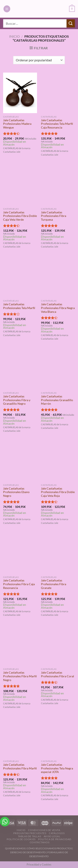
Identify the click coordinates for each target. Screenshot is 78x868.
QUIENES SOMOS (15, 848)
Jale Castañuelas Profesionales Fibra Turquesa (54, 216)
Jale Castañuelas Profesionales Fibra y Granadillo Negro (17, 400)
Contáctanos (40, 842)
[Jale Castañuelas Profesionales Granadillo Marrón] (58, 369)
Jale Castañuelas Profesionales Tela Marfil (19, 306)
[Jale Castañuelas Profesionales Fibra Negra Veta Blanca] (58, 277)
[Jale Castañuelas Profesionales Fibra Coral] (58, 645)
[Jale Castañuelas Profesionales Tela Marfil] (20, 277)
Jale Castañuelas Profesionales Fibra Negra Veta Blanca (58, 308)
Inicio (14, 36)
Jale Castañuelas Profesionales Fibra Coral (58, 674)
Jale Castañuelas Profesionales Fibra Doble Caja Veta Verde (20, 216)
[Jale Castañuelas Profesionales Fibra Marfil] (20, 737)
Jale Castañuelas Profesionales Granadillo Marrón (57, 400)
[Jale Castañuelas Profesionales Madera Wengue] (20, 93)
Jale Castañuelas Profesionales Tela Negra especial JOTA (57, 768)
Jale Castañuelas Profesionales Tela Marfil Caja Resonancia (57, 124)
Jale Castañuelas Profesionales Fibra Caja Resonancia (19, 584)
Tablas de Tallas (30, 836)
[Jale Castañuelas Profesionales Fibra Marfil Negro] (20, 645)
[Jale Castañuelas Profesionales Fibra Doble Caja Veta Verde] (20, 185)
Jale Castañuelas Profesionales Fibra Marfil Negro (20, 676)
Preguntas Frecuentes (30, 833)
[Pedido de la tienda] (39, 60)
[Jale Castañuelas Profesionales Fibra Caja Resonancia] (20, 553)
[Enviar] (71, 23)
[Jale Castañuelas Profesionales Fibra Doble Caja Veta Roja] (58, 461)
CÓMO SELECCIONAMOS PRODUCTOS (49, 848)
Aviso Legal (52, 836)
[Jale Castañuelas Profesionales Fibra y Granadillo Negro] (20, 369)
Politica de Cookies (21, 839)
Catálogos (57, 833)
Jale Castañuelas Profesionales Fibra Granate (54, 584)
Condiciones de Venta (44, 830)
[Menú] (7, 9)
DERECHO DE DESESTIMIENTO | (29, 852)
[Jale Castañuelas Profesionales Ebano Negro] (20, 461)
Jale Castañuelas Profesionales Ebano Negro (16, 492)
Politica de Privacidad (55, 839)
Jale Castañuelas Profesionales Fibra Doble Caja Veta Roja (58, 492)
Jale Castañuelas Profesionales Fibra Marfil (20, 767)
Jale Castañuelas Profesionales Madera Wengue (17, 124)
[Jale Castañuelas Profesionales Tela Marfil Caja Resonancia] (58, 93)
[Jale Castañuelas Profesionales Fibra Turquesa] (58, 185)
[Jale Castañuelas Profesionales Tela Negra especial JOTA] (58, 737)
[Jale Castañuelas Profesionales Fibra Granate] (58, 553)
